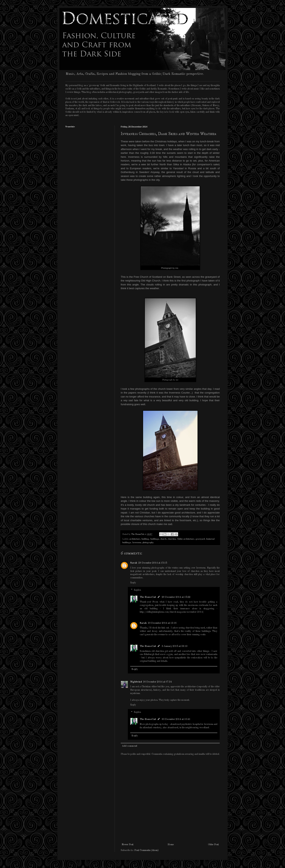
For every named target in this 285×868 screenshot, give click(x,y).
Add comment (130, 746)
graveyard (200, 539)
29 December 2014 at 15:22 (176, 597)
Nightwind (136, 682)
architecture (135, 539)
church (163, 539)
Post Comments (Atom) (146, 850)
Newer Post (128, 845)
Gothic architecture (186, 539)
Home (171, 845)
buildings (155, 539)
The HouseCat (148, 597)
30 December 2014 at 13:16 (162, 623)
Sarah (134, 563)
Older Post (213, 845)
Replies (137, 590)
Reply (133, 583)
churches (172, 539)
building (145, 539)
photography (148, 543)
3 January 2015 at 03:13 (175, 646)
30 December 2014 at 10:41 (176, 719)
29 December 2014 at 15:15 (153, 563)
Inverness (137, 543)
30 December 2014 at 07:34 (157, 682)
